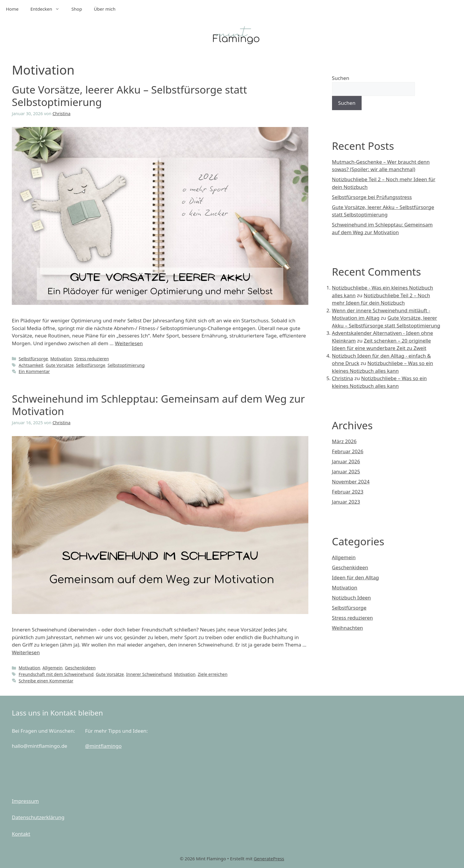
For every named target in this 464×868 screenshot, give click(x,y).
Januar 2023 (346, 502)
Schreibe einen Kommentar (46, 681)
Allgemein (53, 668)
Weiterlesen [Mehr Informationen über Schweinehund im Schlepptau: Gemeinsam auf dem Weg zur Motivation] (26, 652)
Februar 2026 (348, 451)
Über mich (105, 9)
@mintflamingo (103, 746)
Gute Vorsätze (60, 365)
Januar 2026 (346, 461)
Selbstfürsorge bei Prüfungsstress (372, 197)
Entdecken (48, 9)
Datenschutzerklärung (38, 817)
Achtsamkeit (31, 365)
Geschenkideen (80, 668)
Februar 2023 (348, 492)
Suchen (341, 78)
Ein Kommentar (34, 371)
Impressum (25, 801)
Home (12, 9)
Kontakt (21, 834)
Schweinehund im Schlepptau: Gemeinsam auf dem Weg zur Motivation (158, 405)
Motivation (61, 359)
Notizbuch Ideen (352, 598)
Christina (343, 378)
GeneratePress (269, 859)
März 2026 (344, 441)
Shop (77, 9)
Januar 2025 (346, 471)
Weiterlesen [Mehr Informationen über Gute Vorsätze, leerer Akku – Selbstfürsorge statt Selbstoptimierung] (129, 343)
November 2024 (351, 482)
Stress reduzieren (91, 359)
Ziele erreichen (212, 674)
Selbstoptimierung (126, 365)
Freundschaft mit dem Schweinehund (56, 674)
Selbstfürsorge (33, 359)
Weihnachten (348, 628)
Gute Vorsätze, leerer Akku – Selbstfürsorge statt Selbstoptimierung (129, 96)
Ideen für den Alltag (356, 577)
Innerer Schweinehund (149, 674)
